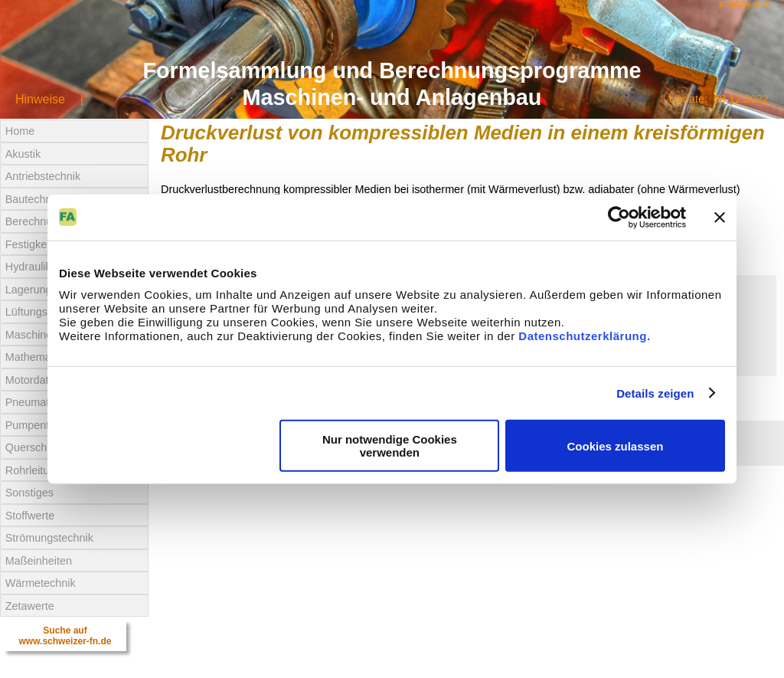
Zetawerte (30, 606)
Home (20, 131)
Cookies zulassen (616, 445)
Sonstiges (29, 493)
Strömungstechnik (49, 538)
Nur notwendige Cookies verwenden (390, 446)
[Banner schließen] (720, 217)
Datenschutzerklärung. (584, 336)
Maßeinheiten (39, 561)
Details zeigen (655, 393)
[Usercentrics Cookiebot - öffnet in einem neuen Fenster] (619, 217)
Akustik (23, 154)
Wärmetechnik (41, 583)
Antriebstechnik (43, 176)
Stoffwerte (30, 516)
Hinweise (40, 99)
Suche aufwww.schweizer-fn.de (65, 636)
